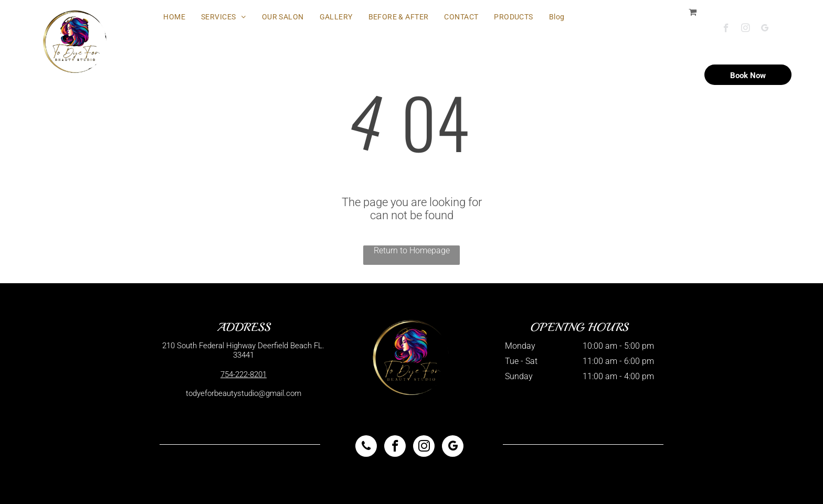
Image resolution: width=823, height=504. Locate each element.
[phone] (366, 447)
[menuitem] (174, 17)
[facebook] (726, 29)
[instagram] (746, 29)
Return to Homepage (412, 250)
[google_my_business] (765, 29)
